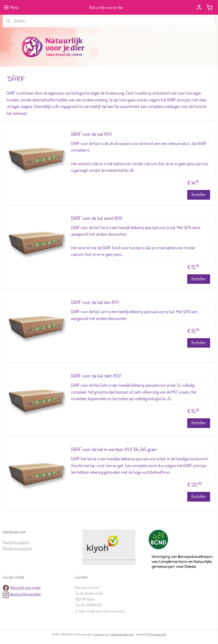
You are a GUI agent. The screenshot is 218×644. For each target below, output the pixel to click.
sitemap (99, 634)
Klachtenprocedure (16, 542)
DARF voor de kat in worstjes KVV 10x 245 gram (114, 449)
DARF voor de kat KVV (92, 134)
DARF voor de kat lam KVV (95, 302)
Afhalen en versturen (17, 548)
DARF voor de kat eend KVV (97, 218)
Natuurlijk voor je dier (25, 587)
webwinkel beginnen (122, 634)
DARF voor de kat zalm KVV (96, 376)
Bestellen (199, 195)
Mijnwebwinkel (158, 634)
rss (107, 634)
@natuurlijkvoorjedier (26, 594)
